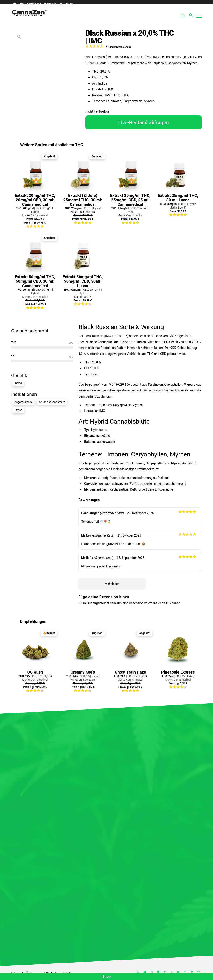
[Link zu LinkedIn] (178, 972)
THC (165, 342)
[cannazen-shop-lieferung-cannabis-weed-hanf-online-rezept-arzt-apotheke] (29, 18)
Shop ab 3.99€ (53, 4)
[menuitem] (26, 4)
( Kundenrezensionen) (118, 47)
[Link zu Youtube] (145, 972)
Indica (18, 383)
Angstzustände (24, 402)
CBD (173, 348)
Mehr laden (112, 584)
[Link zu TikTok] (158, 972)
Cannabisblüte (108, 342)
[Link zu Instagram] (151, 972)
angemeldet (101, 603)
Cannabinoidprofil (30, 331)
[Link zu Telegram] (192, 972)
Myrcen (189, 385)
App (70, 4)
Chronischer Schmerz (52, 402)
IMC (108, 336)
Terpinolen (155, 385)
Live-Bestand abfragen (144, 122)
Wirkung (153, 327)
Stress (18, 410)
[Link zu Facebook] (165, 972)
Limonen (116, 454)
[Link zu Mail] (198, 972)
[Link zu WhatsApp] (138, 972)
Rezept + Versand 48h (27, 4)
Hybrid (99, 421)
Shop (107, 976)
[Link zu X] (172, 972)
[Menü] (197, 14)
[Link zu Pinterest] (185, 972)
